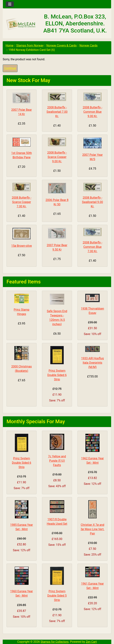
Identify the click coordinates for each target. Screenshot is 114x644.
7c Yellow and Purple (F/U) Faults (57, 461)
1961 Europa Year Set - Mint (92, 586)
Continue (10, 68)
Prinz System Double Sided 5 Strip (57, 596)
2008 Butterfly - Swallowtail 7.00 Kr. (57, 112)
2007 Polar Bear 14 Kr (22, 112)
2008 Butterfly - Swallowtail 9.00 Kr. (92, 202)
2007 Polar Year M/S (93, 157)
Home (9, 45)
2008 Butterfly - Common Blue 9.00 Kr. (92, 112)
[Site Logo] (21, 24)
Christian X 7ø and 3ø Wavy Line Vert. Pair (92, 529)
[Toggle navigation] (10, 4)
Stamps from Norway (30, 45)
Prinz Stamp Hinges (22, 312)
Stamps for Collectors (55, 642)
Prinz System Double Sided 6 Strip (57, 375)
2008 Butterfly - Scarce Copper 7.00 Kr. (22, 202)
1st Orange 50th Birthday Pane (22, 155)
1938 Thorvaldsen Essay (92, 311)
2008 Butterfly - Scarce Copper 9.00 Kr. (57, 157)
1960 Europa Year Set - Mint (21, 593)
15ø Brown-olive (22, 246)
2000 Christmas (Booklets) (22, 369)
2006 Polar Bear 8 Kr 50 (57, 202)
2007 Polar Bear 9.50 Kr (57, 247)
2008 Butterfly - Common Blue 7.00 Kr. (92, 247)
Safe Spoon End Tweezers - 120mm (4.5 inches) (57, 318)
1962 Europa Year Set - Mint (92, 461)
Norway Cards (88, 45)
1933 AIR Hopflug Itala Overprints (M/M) (93, 363)
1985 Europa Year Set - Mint (21, 527)
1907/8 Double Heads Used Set (57, 522)
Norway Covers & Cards (61, 45)
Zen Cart (91, 642)
